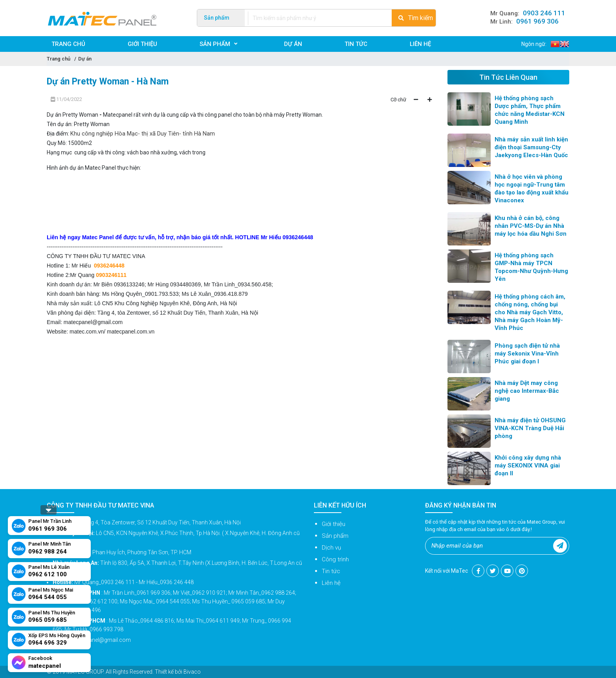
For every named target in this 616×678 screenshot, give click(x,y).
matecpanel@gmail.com (93, 322)
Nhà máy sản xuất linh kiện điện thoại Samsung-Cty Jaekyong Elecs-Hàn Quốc (531, 147)
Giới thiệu (334, 524)
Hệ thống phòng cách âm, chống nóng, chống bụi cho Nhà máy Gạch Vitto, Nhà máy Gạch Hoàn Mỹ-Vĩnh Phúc (530, 312)
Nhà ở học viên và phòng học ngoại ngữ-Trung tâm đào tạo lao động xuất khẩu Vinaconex (532, 189)
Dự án (85, 59)
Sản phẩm (335, 536)
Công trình (335, 559)
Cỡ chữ (398, 100)
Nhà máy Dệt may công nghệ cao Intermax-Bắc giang (527, 391)
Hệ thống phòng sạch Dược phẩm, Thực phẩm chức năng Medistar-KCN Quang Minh (530, 110)
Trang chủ (59, 59)
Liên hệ (331, 583)
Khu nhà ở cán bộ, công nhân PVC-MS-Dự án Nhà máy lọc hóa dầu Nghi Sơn (531, 226)
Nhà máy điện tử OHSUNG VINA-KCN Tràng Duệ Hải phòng (530, 428)
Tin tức (331, 571)
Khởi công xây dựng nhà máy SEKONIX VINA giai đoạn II (528, 465)
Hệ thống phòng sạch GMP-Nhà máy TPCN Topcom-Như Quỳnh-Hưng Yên (531, 267)
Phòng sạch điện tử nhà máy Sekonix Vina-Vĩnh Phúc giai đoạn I (527, 354)
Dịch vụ (331, 548)
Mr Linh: (524, 22)
